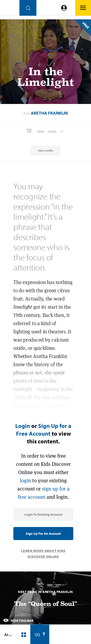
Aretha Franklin (49, 113)
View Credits (45, 150)
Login (23, 426)
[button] (45, 131)
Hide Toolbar (18, 621)
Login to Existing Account (43, 514)
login (25, 480)
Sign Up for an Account (43, 534)
